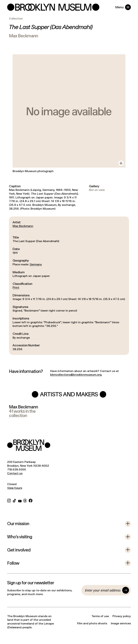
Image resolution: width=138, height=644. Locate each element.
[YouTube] (20, 500)
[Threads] (25, 500)
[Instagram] (9, 500)
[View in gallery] (121, 163)
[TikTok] (14, 500)
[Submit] (126, 590)
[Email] (103, 590)
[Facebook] (31, 500)
